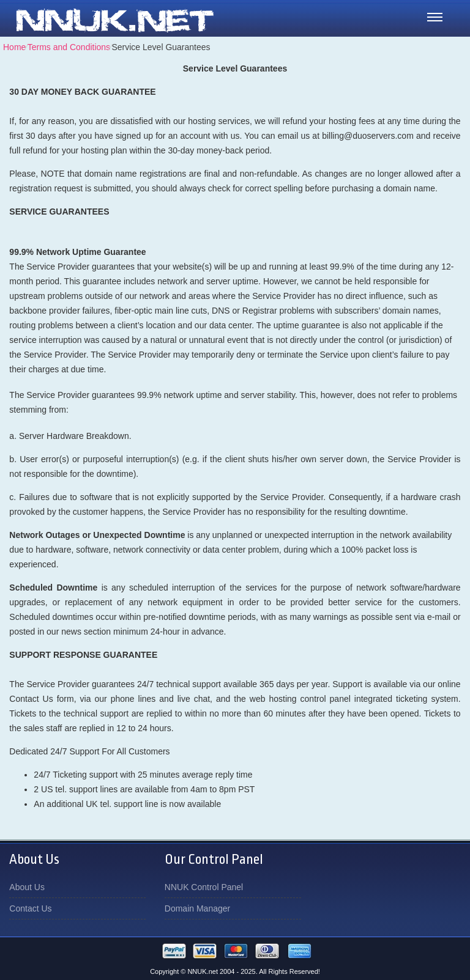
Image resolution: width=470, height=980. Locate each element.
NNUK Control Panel (204, 887)
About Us (27, 887)
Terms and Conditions (69, 47)
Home (14, 47)
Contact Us (30, 908)
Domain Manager (197, 908)
